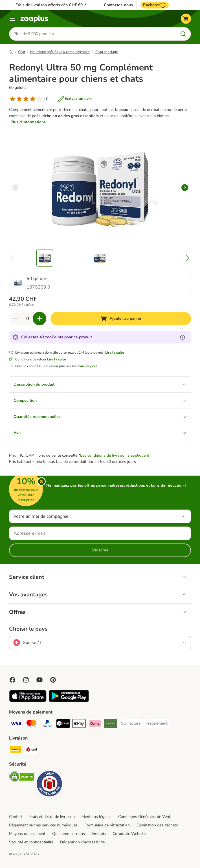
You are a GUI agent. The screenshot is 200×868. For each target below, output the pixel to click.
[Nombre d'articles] (28, 319)
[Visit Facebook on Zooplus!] (12, 680)
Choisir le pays (28, 629)
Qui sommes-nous (69, 834)
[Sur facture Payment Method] (131, 723)
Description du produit (100, 384)
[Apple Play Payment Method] (79, 724)
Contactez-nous (118, 5)
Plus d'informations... (29, 122)
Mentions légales (96, 817)
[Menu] (12, 19)
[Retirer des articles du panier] (16, 319)
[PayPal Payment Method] (47, 724)
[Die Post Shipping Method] (16, 750)
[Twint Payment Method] (63, 724)
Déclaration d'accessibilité (82, 842)
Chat (22, 52)
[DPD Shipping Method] (32, 750)
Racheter (155, 5)
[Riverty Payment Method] (111, 724)
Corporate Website (129, 834)
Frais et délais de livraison (52, 817)
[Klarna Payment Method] (95, 724)
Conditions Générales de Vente (145, 817)
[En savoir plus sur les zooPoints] (183, 337)
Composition (100, 400)
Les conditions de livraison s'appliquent (115, 455)
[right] (185, 188)
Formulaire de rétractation (107, 825)
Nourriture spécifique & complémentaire (60, 52)
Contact (16, 817)
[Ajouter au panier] (121, 319)
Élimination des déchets (157, 825)
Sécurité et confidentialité (31, 842)
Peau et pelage (106, 52)
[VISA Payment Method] (16, 724)
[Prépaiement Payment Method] (157, 723)
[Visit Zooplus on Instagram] (26, 680)
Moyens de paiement (27, 834)
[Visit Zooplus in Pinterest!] (53, 680)
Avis (100, 433)
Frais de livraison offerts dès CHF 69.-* (51, 5)
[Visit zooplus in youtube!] (39, 680)
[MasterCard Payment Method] (32, 724)
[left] (15, 188)
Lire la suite (115, 353)
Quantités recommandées (100, 417)
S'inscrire (100, 550)
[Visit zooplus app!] (28, 701)
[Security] (22, 778)
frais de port (87, 366)
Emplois (99, 834)
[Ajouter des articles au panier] (39, 319)
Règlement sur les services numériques (43, 825)
